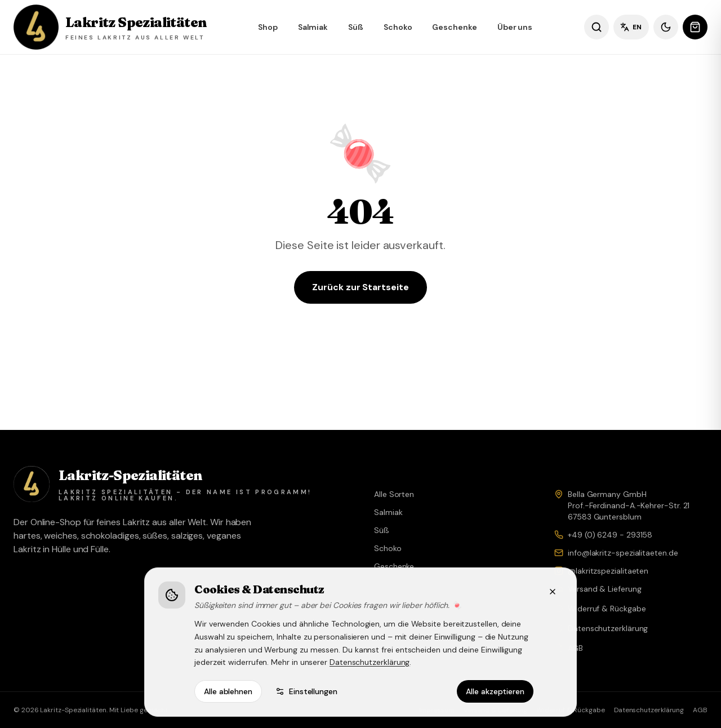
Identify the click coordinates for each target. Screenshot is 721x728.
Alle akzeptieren (495, 691)
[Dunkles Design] (666, 27)
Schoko (398, 27)
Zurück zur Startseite (360, 287)
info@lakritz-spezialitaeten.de (623, 553)
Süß (356, 27)
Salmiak (313, 27)
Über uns (515, 27)
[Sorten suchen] (597, 27)
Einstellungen (306, 691)
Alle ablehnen (228, 691)
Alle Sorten (394, 494)
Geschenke (454, 27)
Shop (268, 27)
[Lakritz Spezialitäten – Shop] (110, 27)
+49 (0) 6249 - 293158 (610, 535)
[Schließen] (553, 592)
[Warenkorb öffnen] (695, 27)
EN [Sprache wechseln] (631, 27)
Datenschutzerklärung (370, 662)
